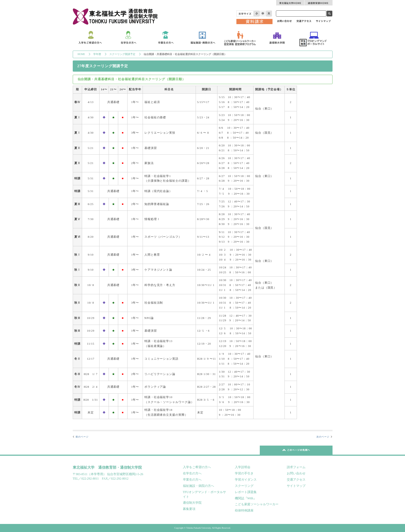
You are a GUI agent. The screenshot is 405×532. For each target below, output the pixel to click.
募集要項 (189, 509)
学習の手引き (244, 473)
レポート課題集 (246, 492)
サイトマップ (296, 486)
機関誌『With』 (246, 498)
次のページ (323, 437)
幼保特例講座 (244, 510)
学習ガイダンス (246, 480)
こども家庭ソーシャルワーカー (257, 504)
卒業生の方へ (192, 480)
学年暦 (97, 54)
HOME (81, 54)
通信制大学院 (192, 503)
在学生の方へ (192, 473)
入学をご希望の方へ (197, 467)
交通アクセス (296, 480)
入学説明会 (243, 467)
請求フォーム (296, 467)
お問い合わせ (296, 473)
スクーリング (244, 486)
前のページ (82, 437)
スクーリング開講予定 (122, 54)
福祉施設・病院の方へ (198, 486)
